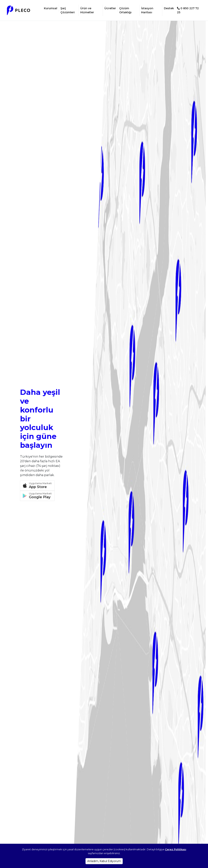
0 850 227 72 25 (188, 10)
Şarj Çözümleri (68, 10)
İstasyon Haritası (147, 10)
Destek (169, 8)
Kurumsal (51, 8)
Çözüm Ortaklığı (125, 10)
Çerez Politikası (176, 849)
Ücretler (110, 8)
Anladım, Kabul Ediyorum (104, 861)
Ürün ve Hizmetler (87, 10)
